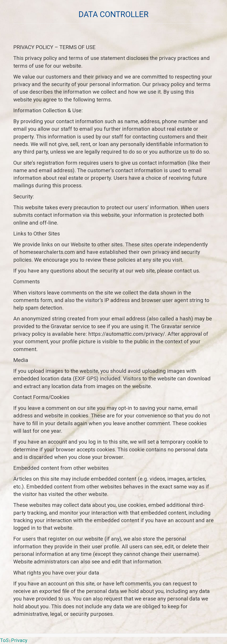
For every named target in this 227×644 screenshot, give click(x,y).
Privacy (19, 640)
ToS (4, 640)
